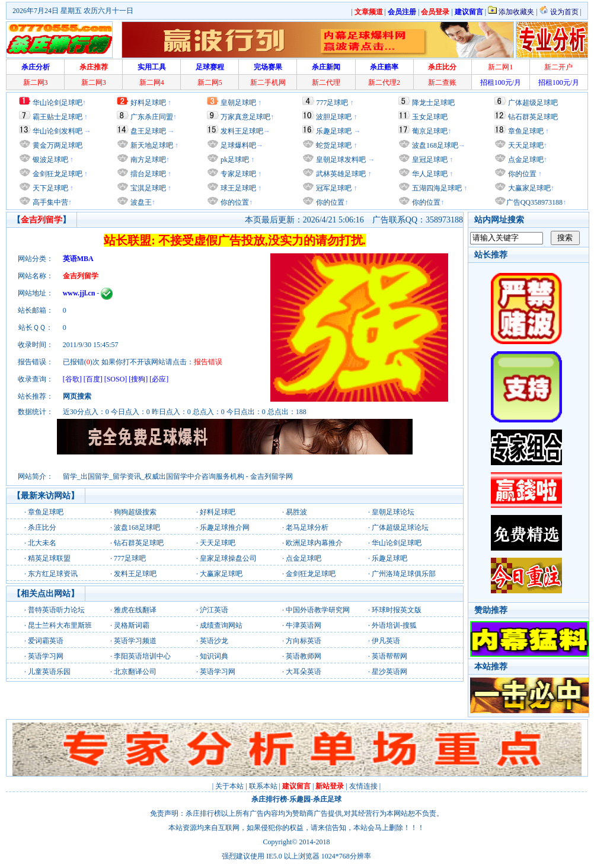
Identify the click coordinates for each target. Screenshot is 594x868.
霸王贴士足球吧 (58, 117)
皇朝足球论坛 (393, 512)
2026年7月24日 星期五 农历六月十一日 (73, 11)
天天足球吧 (525, 145)
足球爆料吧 (238, 145)
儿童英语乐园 (49, 672)
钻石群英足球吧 (533, 117)
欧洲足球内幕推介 (314, 543)
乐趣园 (300, 799)
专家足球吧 (237, 174)
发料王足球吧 (242, 131)
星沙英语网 (389, 672)
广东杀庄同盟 (152, 117)
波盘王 (140, 202)
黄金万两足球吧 (58, 145)
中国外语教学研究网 (318, 610)
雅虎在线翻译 (135, 610)
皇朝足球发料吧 (340, 160)
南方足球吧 (147, 160)
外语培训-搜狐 (394, 625)
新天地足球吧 (151, 145)
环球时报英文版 (397, 610)
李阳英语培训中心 (142, 656)
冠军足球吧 (333, 188)
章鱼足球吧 (526, 131)
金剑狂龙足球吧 (57, 174)
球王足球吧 (237, 188)
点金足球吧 (525, 160)
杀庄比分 (42, 527)
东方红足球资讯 (53, 574)
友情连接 (363, 786)
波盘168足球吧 (435, 145)
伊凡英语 (386, 641)
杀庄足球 (327, 799)
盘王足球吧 (148, 131)
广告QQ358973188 (534, 202)
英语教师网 (304, 656)
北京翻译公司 (135, 672)
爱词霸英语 (46, 641)
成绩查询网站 (221, 625)
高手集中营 (49, 202)
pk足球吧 (234, 160)
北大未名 (42, 543)
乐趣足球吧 (334, 131)
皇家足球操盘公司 (228, 558)
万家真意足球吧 (245, 117)
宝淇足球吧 (148, 188)
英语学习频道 (135, 641)
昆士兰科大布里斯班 (60, 625)
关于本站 (229, 786)
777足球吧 (332, 103)
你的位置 (234, 202)
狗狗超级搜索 (135, 512)
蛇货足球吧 (335, 145)
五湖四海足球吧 (436, 188)
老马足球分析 (307, 527)
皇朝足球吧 (238, 103)
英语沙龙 (214, 641)
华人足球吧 (429, 174)
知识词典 (214, 656)
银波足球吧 (50, 160)
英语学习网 (46, 656)
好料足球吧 (148, 103)
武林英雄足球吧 (340, 174)
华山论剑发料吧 (58, 131)
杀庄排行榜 (269, 799)
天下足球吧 (49, 188)
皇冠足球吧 (429, 160)
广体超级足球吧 (533, 103)
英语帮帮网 (389, 656)
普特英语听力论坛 (56, 610)
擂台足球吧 (147, 174)
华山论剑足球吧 (58, 103)
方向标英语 (304, 641)
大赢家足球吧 (528, 188)
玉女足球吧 (430, 117)
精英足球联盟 (49, 558)
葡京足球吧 (430, 131)
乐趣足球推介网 (225, 527)
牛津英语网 (304, 625)
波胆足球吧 (334, 117)
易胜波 (296, 512)
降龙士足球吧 (433, 103)
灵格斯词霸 (132, 625)
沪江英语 (214, 610)
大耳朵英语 (304, 672)
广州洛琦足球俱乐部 (404, 574)
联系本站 (263, 786)
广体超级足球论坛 (400, 527)
